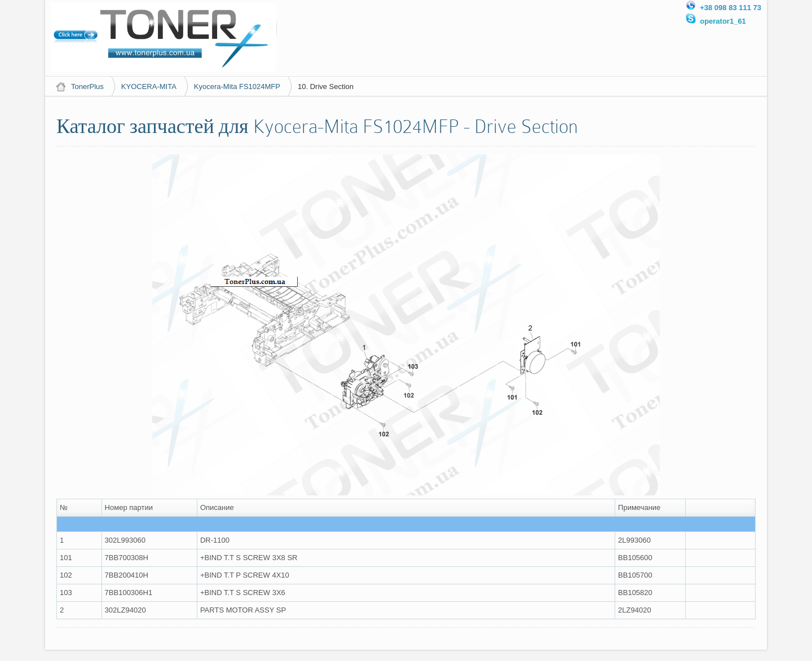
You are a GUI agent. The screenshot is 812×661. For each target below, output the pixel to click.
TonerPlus (87, 86)
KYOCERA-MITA (149, 86)
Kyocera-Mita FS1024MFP (237, 86)
